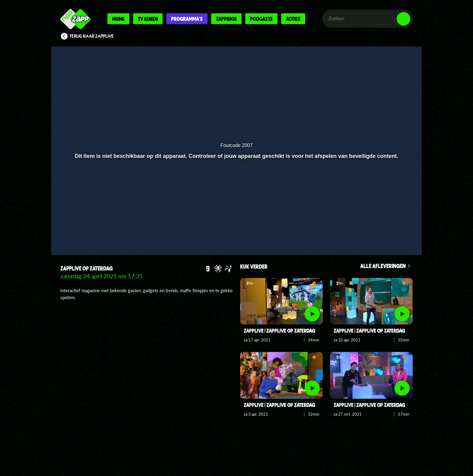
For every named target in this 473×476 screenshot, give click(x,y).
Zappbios (226, 19)
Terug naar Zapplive (92, 36)
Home (118, 19)
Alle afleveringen (383, 266)
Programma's (187, 19)
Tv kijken (148, 19)
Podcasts (261, 19)
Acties (293, 19)
